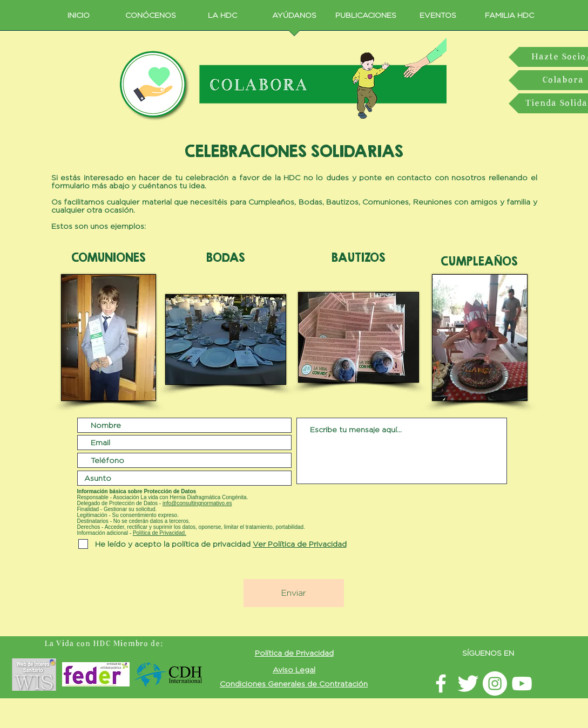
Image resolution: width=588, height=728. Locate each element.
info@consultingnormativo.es (197, 503)
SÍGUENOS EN (488, 653)
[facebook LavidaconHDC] (441, 683)
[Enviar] (294, 593)
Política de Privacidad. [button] (160, 533)
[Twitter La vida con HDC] (468, 683)
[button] (299, 544)
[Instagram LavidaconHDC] (495, 683)
